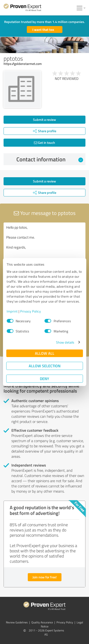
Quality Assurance (42, 622)
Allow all (45, 353)
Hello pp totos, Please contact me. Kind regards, (44, 249)
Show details (65, 342)
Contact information (50, 159)
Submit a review (44, 120)
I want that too (43, 29)
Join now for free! (45, 577)
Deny (44, 379)
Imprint (12, 311)
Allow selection (45, 366)
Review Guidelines (17, 622)
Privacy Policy (30, 311)
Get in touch (44, 143)
